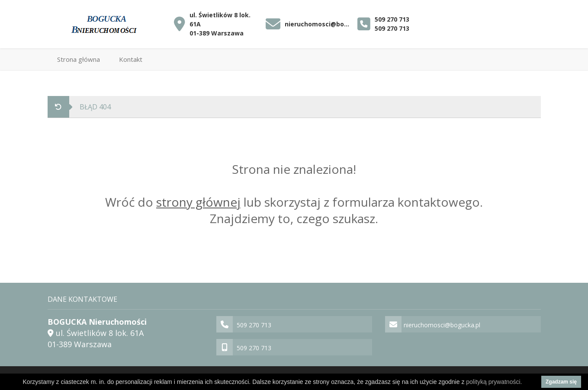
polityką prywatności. (494, 382)
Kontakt (131, 59)
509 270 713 (392, 19)
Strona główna (79, 59)
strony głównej (198, 202)
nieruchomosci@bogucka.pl (319, 24)
